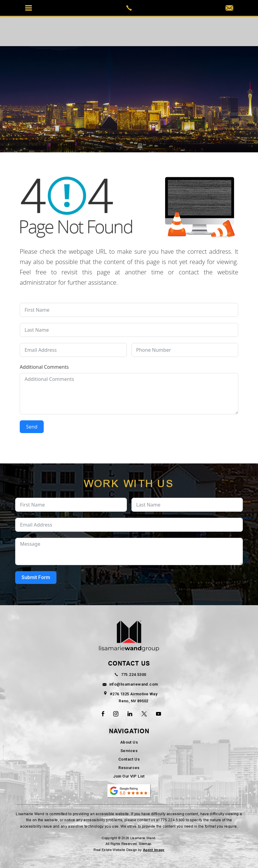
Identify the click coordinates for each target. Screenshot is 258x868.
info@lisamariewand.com (129, 684)
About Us (129, 742)
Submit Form (36, 577)
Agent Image (154, 850)
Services (129, 751)
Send (32, 427)
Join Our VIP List (129, 776)
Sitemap (145, 844)
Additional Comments (44, 367)
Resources (129, 768)
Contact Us (129, 759)
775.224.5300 (129, 675)
